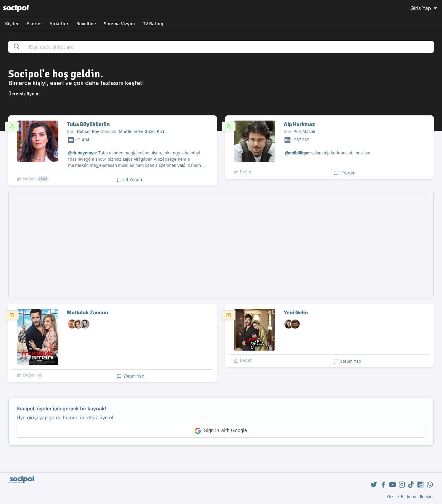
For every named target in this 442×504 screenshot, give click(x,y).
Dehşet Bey (88, 131)
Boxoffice (86, 24)
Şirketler (59, 24)
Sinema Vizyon (119, 24)
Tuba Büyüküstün (88, 124)
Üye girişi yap (32, 417)
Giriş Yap (424, 8)
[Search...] (229, 47)
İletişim (427, 497)
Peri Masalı (304, 131)
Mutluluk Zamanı (88, 312)
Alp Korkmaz (299, 124)
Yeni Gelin (296, 312)
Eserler (34, 24)
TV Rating (153, 24)
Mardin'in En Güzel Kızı (141, 131)
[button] (221, 431)
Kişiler (12, 24)
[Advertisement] (221, 245)
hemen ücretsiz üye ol (88, 417)
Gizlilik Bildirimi (402, 497)
